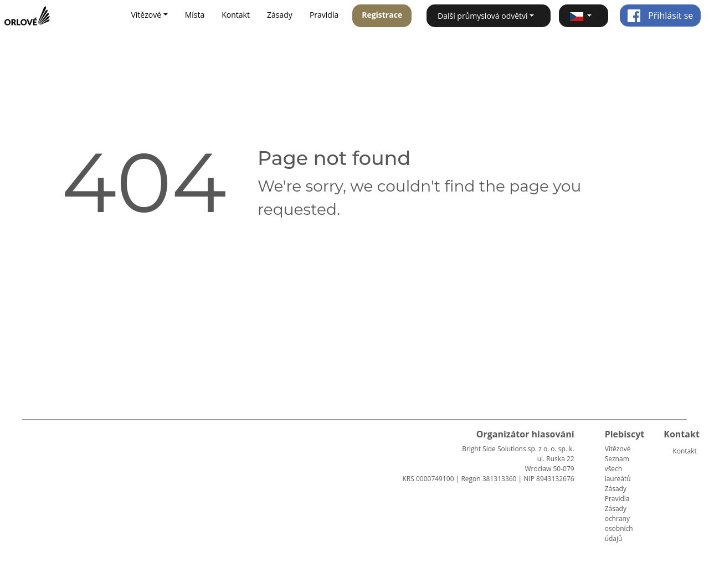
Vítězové (618, 449)
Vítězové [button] (146, 15)
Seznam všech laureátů (618, 469)
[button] (584, 16)
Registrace (382, 15)
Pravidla (324, 15)
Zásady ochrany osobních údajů (619, 523)
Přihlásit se (660, 16)
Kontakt (236, 15)
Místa (195, 15)
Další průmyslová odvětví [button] (483, 16)
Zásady (280, 15)
